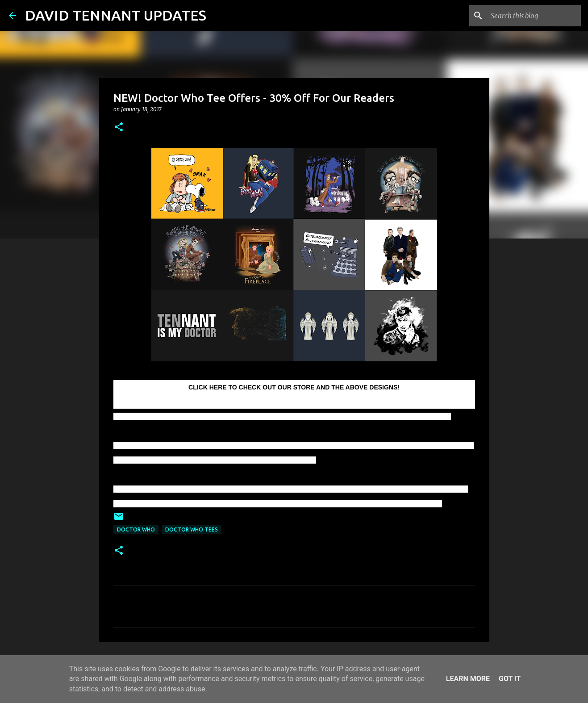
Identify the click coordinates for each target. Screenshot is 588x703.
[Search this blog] (534, 16)
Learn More (468, 679)
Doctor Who (136, 529)
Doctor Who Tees (192, 529)
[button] (119, 128)
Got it (510, 679)
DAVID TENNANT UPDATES (116, 15)
